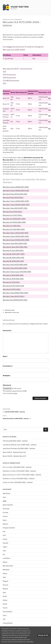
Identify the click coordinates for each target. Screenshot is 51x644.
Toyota (5, 608)
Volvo (5, 615)
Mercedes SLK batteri (12, 313)
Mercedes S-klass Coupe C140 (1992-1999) (17, 272)
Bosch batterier (8, 505)
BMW (5, 501)
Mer (49, 98)
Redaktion (19, 20)
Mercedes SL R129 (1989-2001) (13, 275)
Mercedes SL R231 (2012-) (11, 282)
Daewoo (5, 524)
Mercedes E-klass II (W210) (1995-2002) (16, 236)
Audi (4, 497)
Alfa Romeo (7, 493)
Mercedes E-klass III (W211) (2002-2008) (16, 240)
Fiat (4, 532)
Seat (4, 593)
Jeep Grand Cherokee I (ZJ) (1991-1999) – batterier (19, 448)
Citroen (5, 516)
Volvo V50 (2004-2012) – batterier (20, 467)
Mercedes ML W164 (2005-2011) (13, 258)
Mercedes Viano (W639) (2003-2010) (15, 300)
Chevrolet (6, 509)
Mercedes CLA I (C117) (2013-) (13, 215)
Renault (5, 589)
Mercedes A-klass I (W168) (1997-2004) (16, 187)
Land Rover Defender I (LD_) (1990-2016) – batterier (20, 445)
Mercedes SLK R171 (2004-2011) (13, 286)
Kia (4, 554)
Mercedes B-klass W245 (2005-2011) (15, 194)
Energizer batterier (9, 528)
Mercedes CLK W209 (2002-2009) (14, 222)
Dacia (5, 520)
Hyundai (5, 543)
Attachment (7, 385)
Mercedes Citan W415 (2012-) (12, 212)
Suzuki (5, 604)
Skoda (5, 596)
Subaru (5, 600)
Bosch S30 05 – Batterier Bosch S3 (14, 456)
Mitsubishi (6, 570)
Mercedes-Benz (10, 310)
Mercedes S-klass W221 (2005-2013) (15, 268)
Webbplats (7, 376)
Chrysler (6, 512)
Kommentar (7, 330)
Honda (5, 539)
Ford (4, 535)
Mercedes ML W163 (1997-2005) (14, 254)
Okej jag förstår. (43, 634)
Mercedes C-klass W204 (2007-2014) (15, 208)
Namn (5, 356)
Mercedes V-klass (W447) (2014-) (14, 296)
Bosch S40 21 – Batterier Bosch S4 (14, 452)
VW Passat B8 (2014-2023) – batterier (15, 441)
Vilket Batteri (20, 7)
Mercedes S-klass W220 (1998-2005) (15, 265)
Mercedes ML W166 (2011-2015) (13, 261)
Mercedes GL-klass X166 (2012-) (13, 250)
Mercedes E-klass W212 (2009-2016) (15, 243)
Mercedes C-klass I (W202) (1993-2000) (16, 201)
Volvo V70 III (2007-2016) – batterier (24, 471)
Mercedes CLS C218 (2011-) (12, 226)
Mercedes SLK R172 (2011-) (12, 289)
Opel (4, 577)
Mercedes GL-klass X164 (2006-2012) (15, 247)
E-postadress (8, 366)
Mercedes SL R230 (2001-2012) (13, 279)
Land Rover (7, 558)
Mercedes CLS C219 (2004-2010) (14, 229)
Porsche (5, 585)
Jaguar (5, 547)
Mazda (5, 562)
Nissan (5, 573)
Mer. (3, 642)
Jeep (4, 551)
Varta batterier (8, 612)
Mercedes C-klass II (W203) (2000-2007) (16, 205)
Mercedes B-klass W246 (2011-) (13, 198)
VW (4, 619)
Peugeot (6, 581)
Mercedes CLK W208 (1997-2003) (14, 219)
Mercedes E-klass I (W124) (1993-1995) (16, 233)
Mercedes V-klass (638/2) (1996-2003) (15, 293)
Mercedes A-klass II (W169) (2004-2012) (16, 191)
